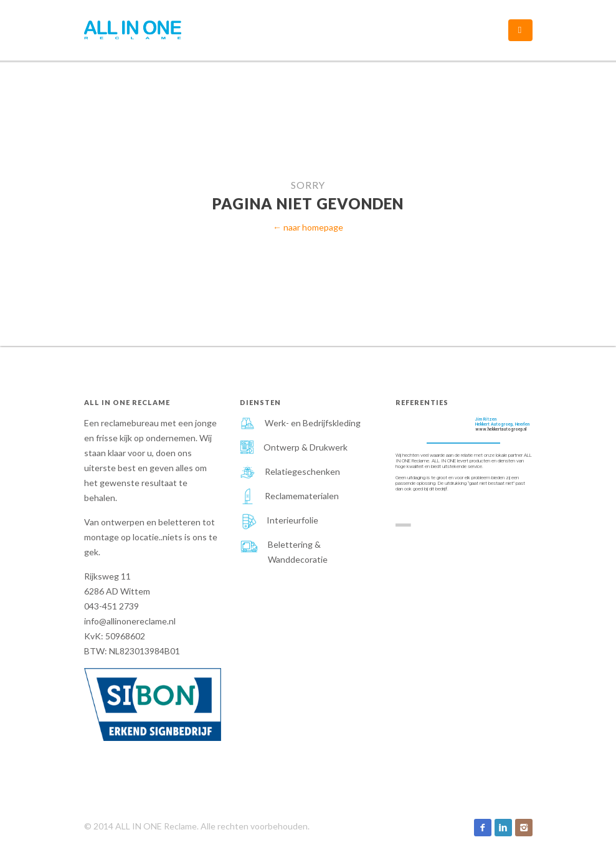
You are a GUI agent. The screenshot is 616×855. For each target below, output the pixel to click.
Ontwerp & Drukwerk (306, 447)
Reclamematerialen (302, 496)
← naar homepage (308, 227)
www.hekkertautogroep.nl (501, 429)
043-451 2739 (111, 606)
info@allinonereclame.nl (130, 621)
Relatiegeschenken (302, 471)
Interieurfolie (292, 520)
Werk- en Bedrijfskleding (313, 423)
